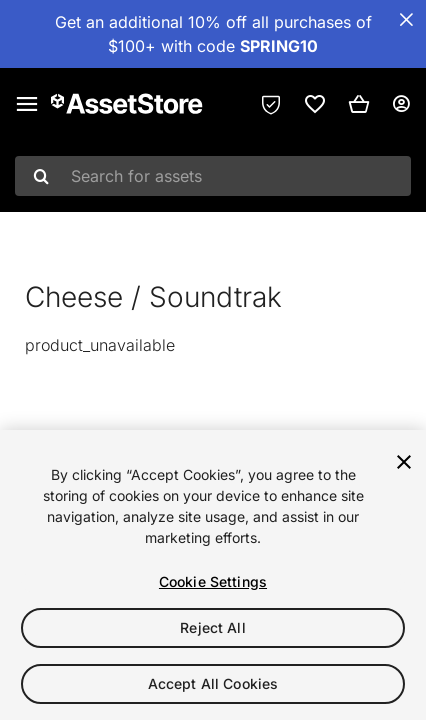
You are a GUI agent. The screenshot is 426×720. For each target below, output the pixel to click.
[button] (359, 104)
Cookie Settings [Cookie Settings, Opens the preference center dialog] (213, 581)
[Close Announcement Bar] (406, 20)
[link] (315, 104)
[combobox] (213, 176)
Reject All (212, 627)
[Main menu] (27, 104)
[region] (213, 575)
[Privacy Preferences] (271, 104)
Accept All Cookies (213, 683)
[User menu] (401, 104)
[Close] (404, 462)
